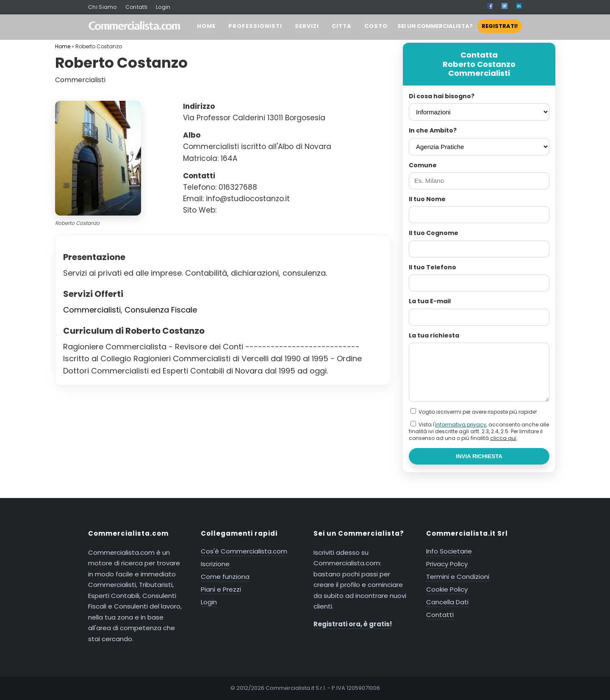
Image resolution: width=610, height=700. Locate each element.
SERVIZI (307, 26)
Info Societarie (449, 551)
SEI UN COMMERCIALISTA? (460, 26)
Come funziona (225, 577)
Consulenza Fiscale (161, 310)
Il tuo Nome (427, 199)
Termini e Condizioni (458, 577)
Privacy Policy (447, 564)
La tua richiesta (434, 335)
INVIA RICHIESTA (479, 456)
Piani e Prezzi (221, 589)
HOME (206, 26)
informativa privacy (461, 425)
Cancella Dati (447, 602)
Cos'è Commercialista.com (244, 551)
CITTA (342, 26)
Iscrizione (215, 564)
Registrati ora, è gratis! (353, 624)
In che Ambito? (433, 130)
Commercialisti (92, 310)
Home (63, 46)
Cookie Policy (447, 589)
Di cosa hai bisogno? (442, 96)
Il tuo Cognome (434, 233)
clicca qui (503, 438)
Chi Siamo (103, 7)
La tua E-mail (430, 301)
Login (163, 7)
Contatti (136, 7)
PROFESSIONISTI (255, 26)
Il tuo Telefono (433, 267)
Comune (423, 165)
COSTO (376, 26)
